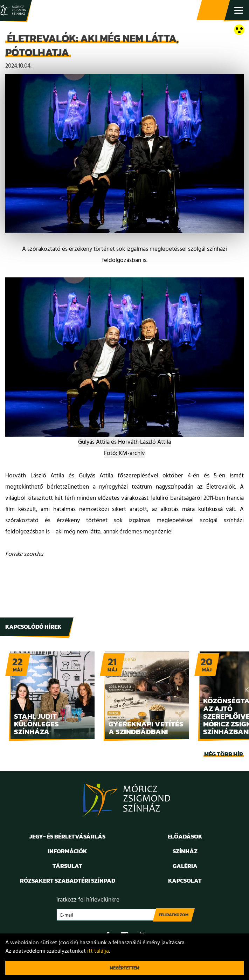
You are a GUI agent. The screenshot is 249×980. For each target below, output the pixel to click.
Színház (185, 851)
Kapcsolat (185, 881)
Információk (67, 851)
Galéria (185, 866)
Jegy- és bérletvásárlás (214, 11)
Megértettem (124, 968)
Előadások (185, 836)
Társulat (67, 866)
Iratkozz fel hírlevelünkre (88, 900)
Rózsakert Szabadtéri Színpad (68, 881)
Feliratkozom (174, 915)
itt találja (98, 951)
